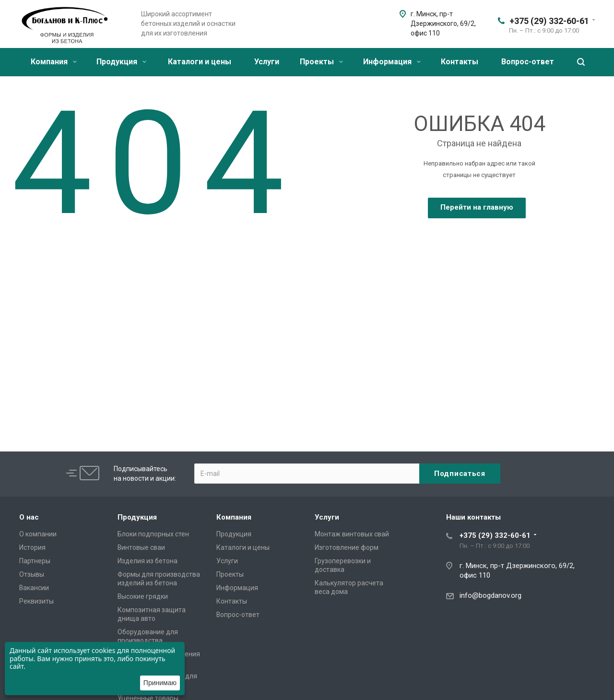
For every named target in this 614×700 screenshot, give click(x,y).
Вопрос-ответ (528, 62)
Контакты (460, 62)
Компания (54, 62)
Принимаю (160, 683)
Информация (392, 62)
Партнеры (35, 561)
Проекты (321, 62)
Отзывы (32, 574)
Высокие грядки (143, 596)
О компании (38, 534)
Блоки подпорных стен (153, 534)
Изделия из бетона (148, 561)
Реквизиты (36, 601)
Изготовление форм (347, 547)
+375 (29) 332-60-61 (549, 21)
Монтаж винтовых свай (352, 534)
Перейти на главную (477, 207)
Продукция (121, 62)
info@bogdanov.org (490, 595)
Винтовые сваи (141, 547)
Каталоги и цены (200, 62)
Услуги (267, 62)
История (32, 547)
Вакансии (34, 588)
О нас (29, 517)
